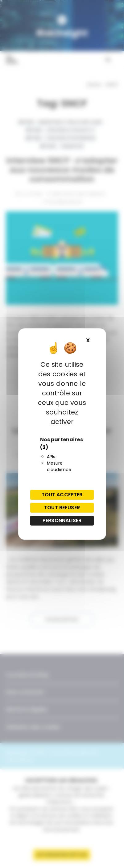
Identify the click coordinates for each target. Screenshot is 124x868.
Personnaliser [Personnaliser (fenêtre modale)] (62, 520)
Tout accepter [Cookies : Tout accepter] (62, 495)
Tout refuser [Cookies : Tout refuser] (62, 508)
